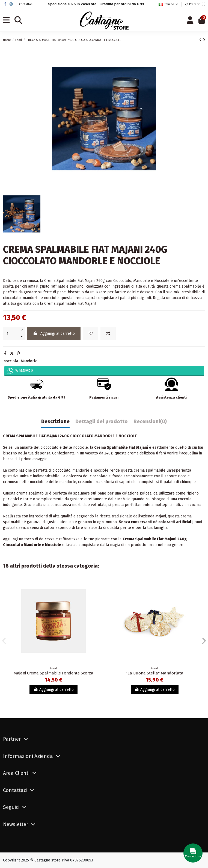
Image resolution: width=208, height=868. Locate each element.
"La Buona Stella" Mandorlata (155, 673)
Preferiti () (195, 4)
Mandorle (29, 361)
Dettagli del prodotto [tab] (102, 422)
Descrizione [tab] (55, 422)
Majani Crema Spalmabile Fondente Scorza (54, 673)
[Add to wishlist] (91, 334)
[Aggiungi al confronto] (108, 334)
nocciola (11, 361)
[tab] (150, 423)
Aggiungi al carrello (54, 334)
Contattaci (26, 4)
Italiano (169, 4)
